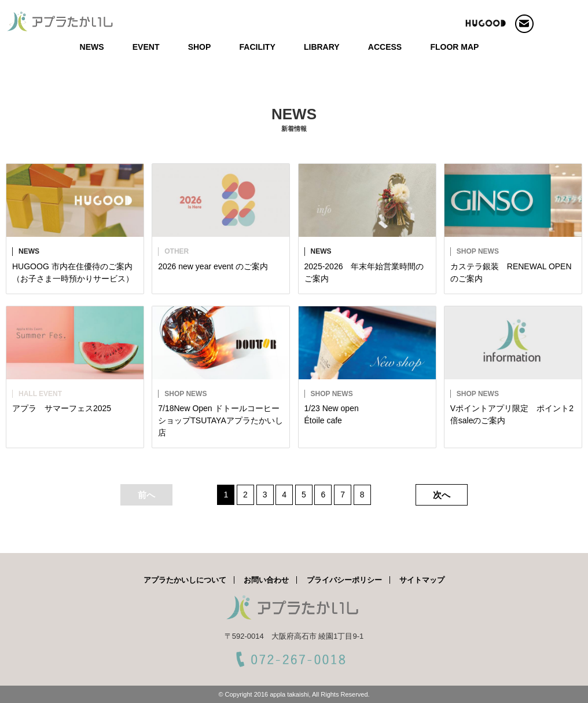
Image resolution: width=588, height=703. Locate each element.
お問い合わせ (266, 580)
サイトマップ (422, 580)
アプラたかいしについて (185, 580)
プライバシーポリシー (344, 580)
